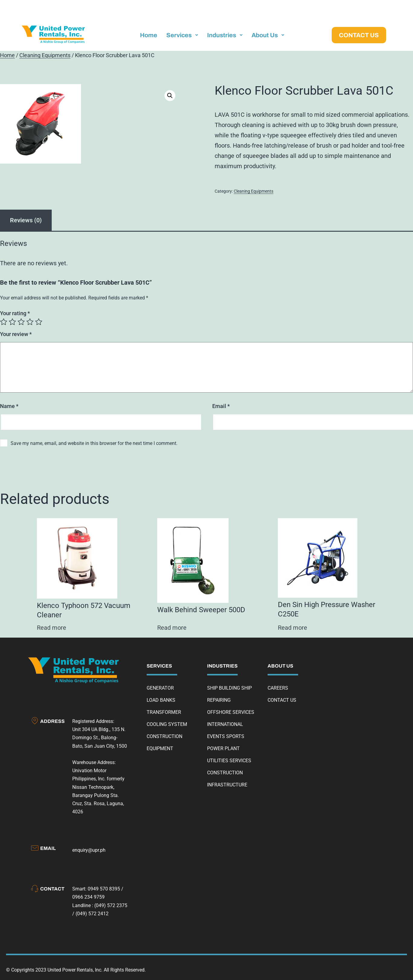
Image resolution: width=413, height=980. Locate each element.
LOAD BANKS (161, 700)
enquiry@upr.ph (89, 850)
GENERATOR (160, 688)
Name (9, 406)
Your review (16, 334)
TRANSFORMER (164, 712)
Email (221, 406)
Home (7, 55)
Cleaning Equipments (45, 55)
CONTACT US (282, 700)
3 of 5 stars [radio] (21, 322)
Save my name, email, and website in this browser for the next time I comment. (94, 443)
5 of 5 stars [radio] (39, 322)
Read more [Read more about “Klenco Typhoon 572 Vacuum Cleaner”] (52, 628)
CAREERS (278, 688)
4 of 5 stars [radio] (30, 322)
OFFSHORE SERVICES (231, 712)
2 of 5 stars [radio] (12, 322)
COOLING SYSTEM (167, 724)
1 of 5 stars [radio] (4, 322)
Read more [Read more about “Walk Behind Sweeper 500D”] (172, 628)
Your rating (15, 313)
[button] (170, 96)
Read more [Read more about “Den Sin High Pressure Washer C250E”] (293, 628)
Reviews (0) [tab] (26, 220)
